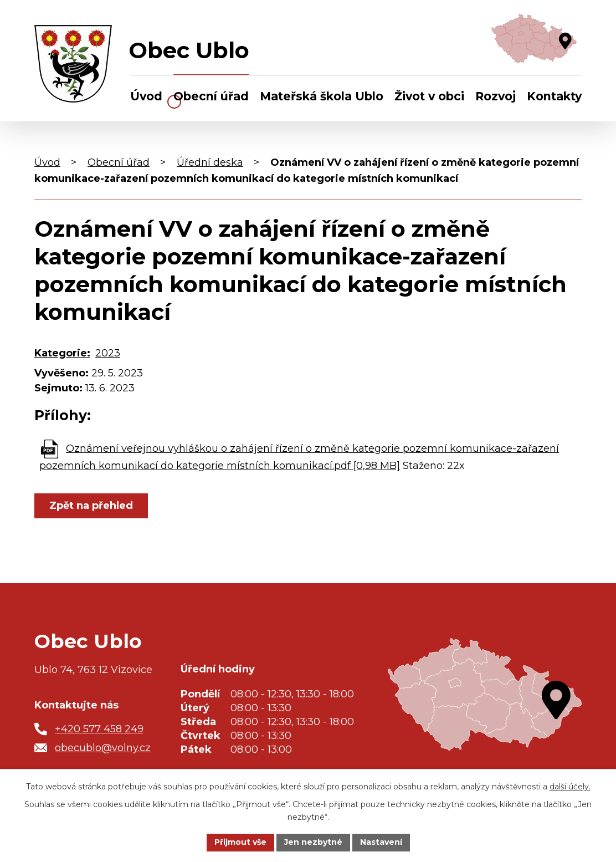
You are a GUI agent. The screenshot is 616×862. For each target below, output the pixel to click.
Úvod (146, 96)
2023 (108, 353)
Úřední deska (210, 162)
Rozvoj (496, 96)
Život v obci (429, 96)
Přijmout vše (240, 842)
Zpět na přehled (91, 506)
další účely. (570, 787)
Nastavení (381, 842)
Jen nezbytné (313, 842)
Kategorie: (62, 353)
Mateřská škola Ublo (322, 96)
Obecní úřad (211, 96)
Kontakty (554, 96)
